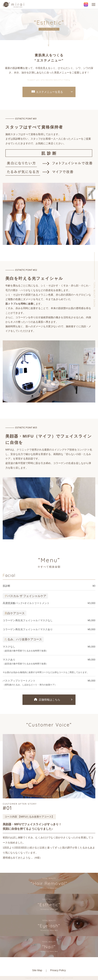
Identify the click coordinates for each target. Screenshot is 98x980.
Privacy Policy (58, 970)
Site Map (37, 970)
